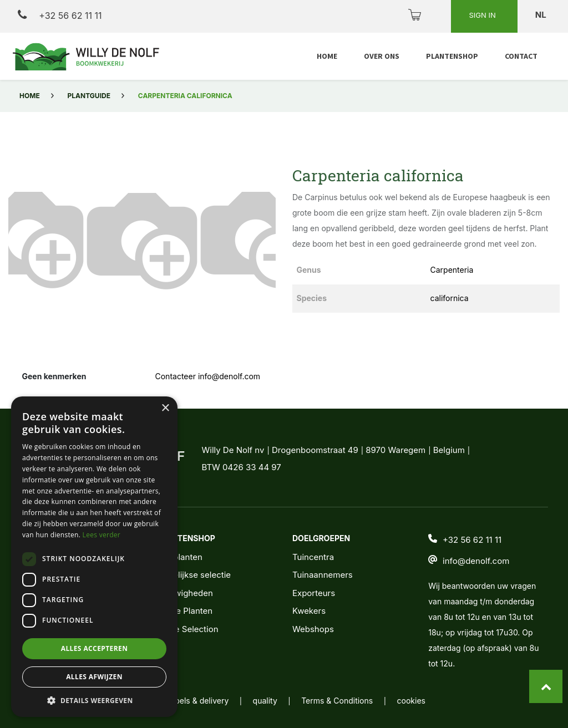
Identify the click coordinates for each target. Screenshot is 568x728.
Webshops (313, 629)
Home (30, 96)
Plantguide (89, 96)
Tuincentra (313, 557)
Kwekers (309, 611)
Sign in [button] (483, 15)
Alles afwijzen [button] (94, 677)
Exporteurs (314, 593)
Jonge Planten (184, 611)
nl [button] (542, 15)
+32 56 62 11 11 (60, 15)
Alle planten (179, 557)
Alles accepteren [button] (95, 648)
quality (265, 701)
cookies (411, 701)
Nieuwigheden (185, 593)
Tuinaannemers (323, 575)
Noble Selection (187, 629)
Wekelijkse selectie (194, 575)
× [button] (165, 408)
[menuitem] (327, 56)
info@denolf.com (476, 561)
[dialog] (94, 557)
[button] (28, 237)
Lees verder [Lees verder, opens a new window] (102, 535)
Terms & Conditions (337, 701)
